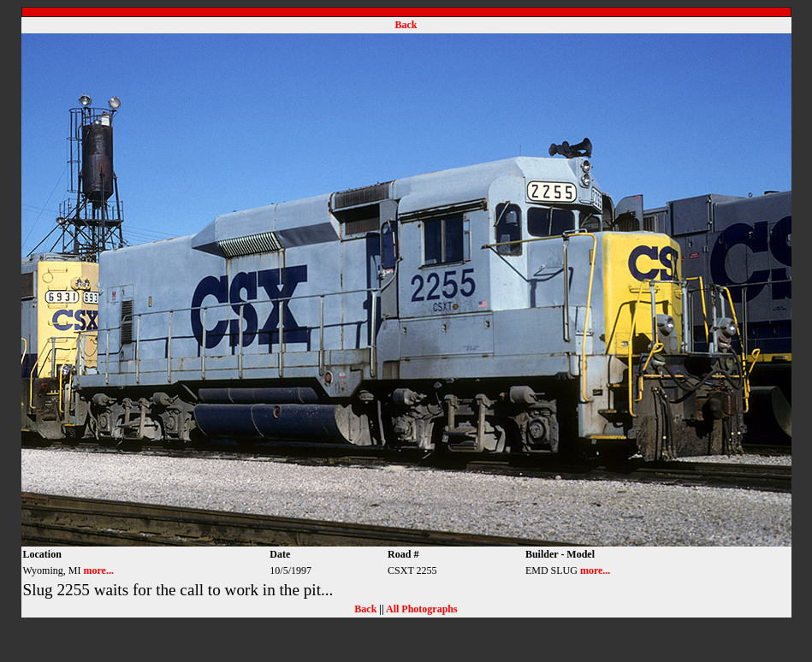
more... (98, 570)
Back (406, 25)
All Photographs (422, 609)
